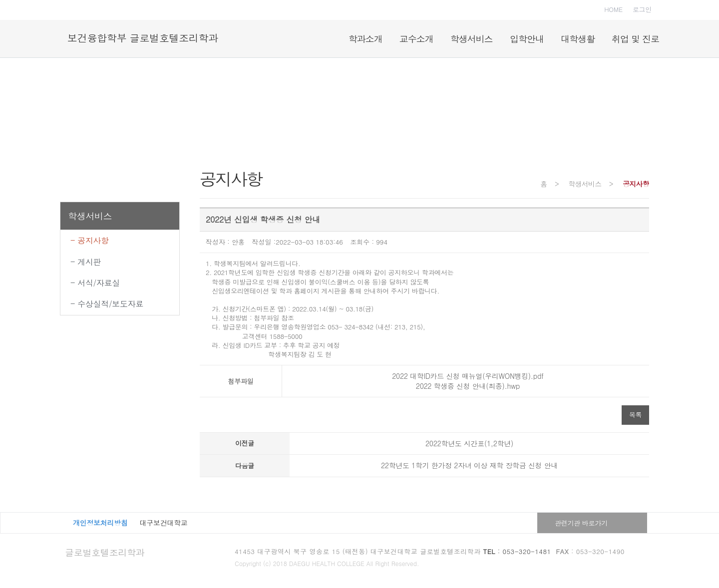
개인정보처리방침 (100, 523)
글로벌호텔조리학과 (105, 552)
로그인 (642, 9)
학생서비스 (472, 39)
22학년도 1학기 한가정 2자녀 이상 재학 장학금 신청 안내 (469, 465)
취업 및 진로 (635, 39)
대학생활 (578, 39)
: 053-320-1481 (517, 551)
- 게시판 (86, 262)
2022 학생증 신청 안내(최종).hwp (466, 386)
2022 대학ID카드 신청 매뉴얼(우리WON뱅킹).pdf (465, 376)
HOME (613, 9)
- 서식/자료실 (95, 283)
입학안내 (527, 39)
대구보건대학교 (164, 523)
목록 (635, 415)
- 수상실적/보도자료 (107, 304)
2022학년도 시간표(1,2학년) (469, 443)
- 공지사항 (90, 240)
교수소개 (416, 39)
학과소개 (365, 39)
